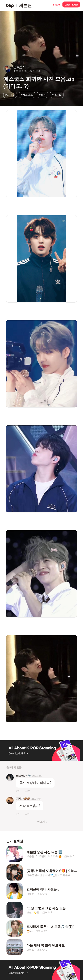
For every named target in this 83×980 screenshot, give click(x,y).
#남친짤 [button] (57, 95)
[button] (56, 5)
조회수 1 (42, 950)
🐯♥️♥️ (30, 931)
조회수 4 (65, 875)
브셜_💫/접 (33, 912)
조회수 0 (42, 894)
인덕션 (30, 894)
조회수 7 (47, 912)
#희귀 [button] (42, 95)
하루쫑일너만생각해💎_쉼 (42, 875)
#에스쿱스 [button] (27, 95)
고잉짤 (30, 950)
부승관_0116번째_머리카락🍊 (44, 857)
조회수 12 (41, 931)
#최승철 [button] (10, 95)
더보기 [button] (41, 822)
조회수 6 (69, 857)
